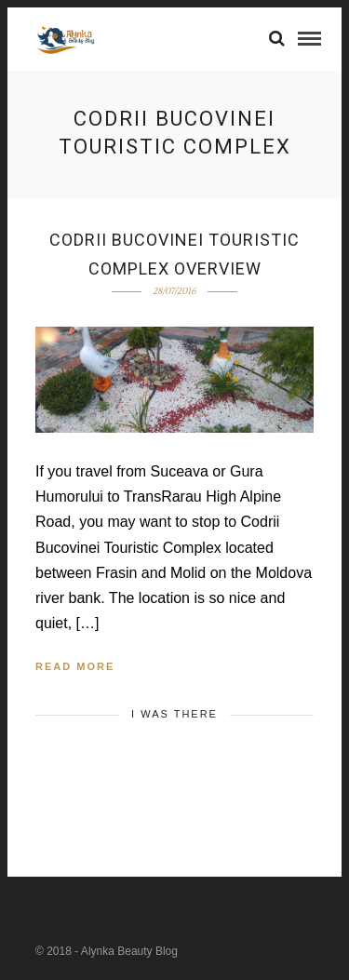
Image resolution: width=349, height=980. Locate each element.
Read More (75, 666)
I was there (174, 714)
